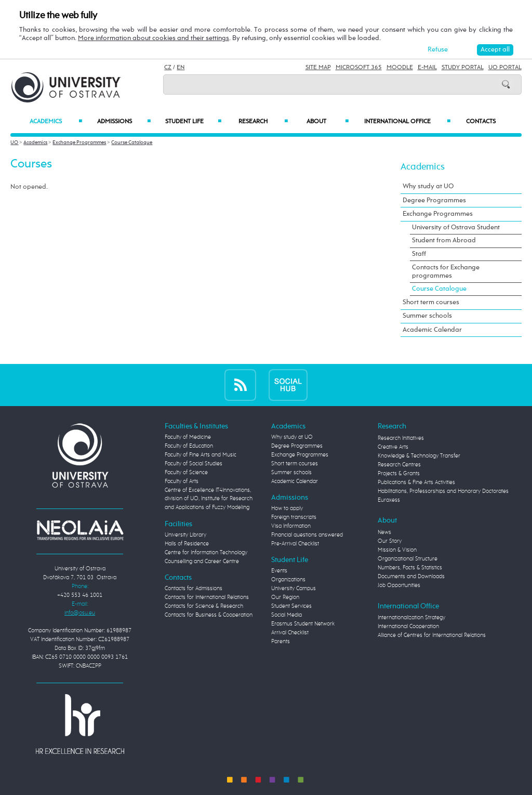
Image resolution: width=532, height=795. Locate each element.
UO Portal (505, 68)
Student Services (291, 606)
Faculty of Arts (182, 481)
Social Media (287, 615)
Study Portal (463, 68)
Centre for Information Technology (206, 553)
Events (279, 571)
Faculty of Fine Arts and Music (201, 455)
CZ (168, 68)
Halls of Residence (187, 544)
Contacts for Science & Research (204, 606)
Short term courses (431, 302)
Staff (419, 254)
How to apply (287, 509)
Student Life (194, 122)
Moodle (400, 68)
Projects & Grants (399, 474)
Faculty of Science (186, 473)
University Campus (294, 589)
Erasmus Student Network (303, 624)
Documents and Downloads (411, 577)
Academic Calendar (432, 330)
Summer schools (427, 316)
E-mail (427, 68)
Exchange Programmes (79, 142)
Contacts (481, 122)
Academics (56, 122)
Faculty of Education (189, 446)
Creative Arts (393, 447)
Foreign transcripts (294, 517)
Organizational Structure (408, 559)
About (328, 122)
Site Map (318, 68)
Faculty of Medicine (188, 437)
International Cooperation (408, 627)
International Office (407, 122)
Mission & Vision (397, 550)
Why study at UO (428, 186)
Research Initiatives (401, 438)
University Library (185, 535)
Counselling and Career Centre (202, 562)
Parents (281, 642)
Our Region (285, 597)
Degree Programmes (434, 200)
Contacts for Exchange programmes (446, 272)
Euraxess (389, 500)
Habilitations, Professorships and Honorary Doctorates (443, 491)
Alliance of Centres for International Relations (432, 635)
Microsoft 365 (359, 68)
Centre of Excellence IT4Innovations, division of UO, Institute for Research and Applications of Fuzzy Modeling (209, 499)
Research (263, 122)
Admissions (124, 122)
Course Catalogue (132, 142)
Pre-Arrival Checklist (295, 544)
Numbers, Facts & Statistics (410, 568)
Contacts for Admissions (194, 589)
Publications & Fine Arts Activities (416, 483)
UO (14, 142)
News (384, 532)
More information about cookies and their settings (154, 38)
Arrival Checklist (290, 633)
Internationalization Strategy (411, 618)
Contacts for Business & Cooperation (209, 615)
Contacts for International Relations (207, 597)
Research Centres (399, 465)
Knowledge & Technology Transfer (419, 456)
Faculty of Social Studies (194, 464)
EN (181, 68)
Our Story (390, 541)
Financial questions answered (307, 535)
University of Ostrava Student (456, 227)
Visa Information (291, 526)
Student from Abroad (444, 240)
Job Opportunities (399, 585)
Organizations (288, 580)
